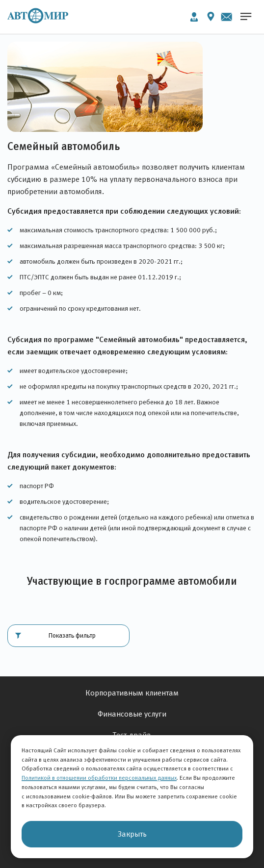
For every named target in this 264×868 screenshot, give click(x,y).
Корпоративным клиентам (132, 693)
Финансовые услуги (132, 714)
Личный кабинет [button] (194, 17)
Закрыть (132, 834)
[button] (68, 636)
